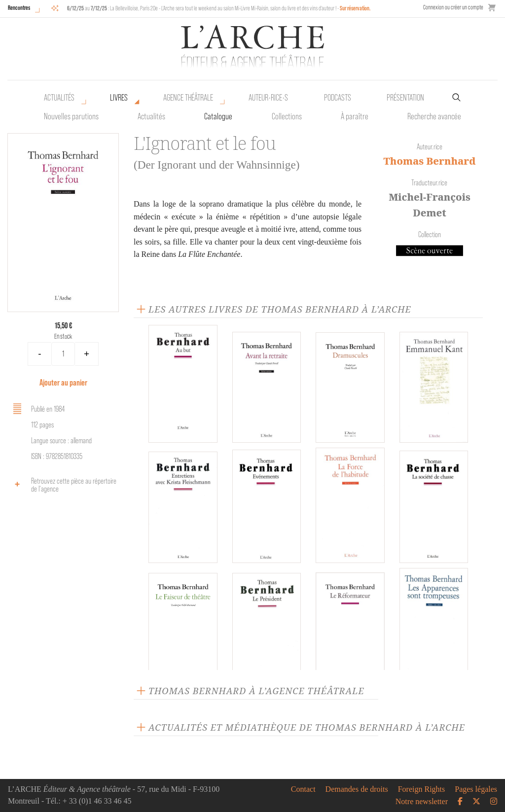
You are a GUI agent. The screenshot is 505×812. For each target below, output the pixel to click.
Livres (119, 98)
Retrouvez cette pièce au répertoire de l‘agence (63, 485)
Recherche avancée (434, 116)
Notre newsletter (422, 802)
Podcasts (338, 98)
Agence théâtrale (188, 98)
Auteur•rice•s (268, 98)
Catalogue (218, 116)
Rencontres (19, 8)
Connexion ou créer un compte (453, 7)
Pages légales (476, 789)
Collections (287, 116)
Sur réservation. (355, 8)
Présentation (405, 98)
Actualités (59, 98)
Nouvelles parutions (71, 116)
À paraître (355, 116)
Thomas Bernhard (429, 161)
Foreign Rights (422, 789)
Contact (303, 789)
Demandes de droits (357, 789)
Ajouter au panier (63, 382)
